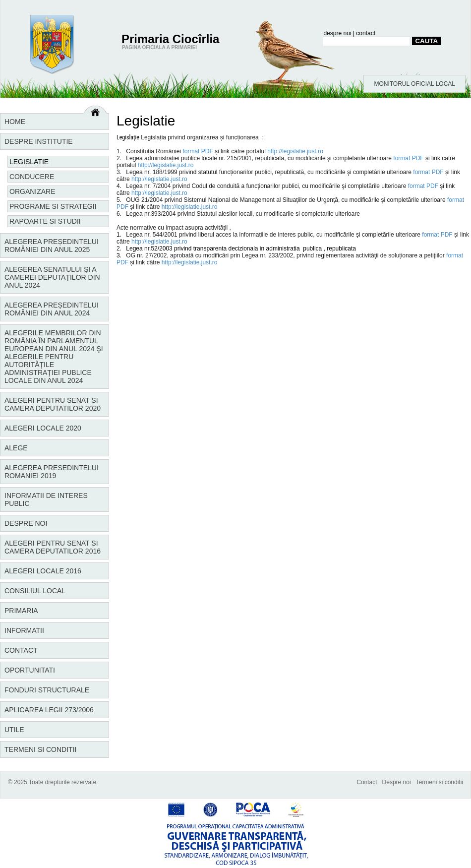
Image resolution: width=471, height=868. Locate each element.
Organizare (32, 191)
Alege (16, 448)
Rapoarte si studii (45, 221)
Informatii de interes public (46, 499)
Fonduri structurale (47, 690)
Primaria (21, 611)
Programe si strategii (53, 206)
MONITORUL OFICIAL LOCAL (414, 84)
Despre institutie (39, 141)
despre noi (337, 33)
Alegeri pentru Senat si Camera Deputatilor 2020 (53, 404)
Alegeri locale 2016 (43, 571)
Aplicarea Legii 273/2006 (49, 710)
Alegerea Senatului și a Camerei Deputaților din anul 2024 (52, 277)
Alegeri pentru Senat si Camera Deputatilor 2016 (53, 547)
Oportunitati (30, 670)
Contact (21, 650)
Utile (14, 730)
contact (366, 33)
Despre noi (26, 523)
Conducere (32, 177)
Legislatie (29, 162)
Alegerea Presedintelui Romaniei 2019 (52, 472)
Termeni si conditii (40, 749)
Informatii (24, 630)
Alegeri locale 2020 (43, 428)
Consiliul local (35, 591)
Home (15, 122)
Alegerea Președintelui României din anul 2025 (52, 246)
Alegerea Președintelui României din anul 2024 (52, 309)
